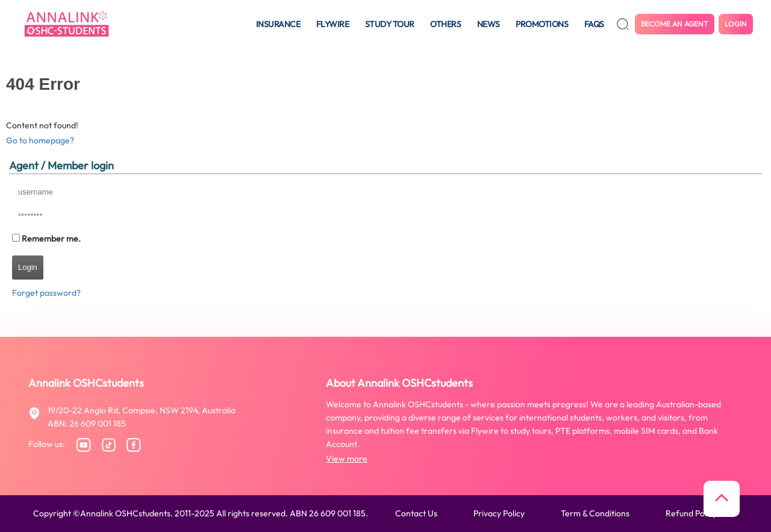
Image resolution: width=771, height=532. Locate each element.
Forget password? (46, 293)
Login (736, 24)
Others (445, 24)
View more (347, 458)
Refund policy (691, 513)
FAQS (594, 24)
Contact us (416, 513)
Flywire (333, 24)
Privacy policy (499, 513)
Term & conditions (595, 513)
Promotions (542, 24)
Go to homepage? (40, 140)
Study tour (390, 24)
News (489, 24)
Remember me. (51, 239)
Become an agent (675, 24)
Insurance (278, 24)
